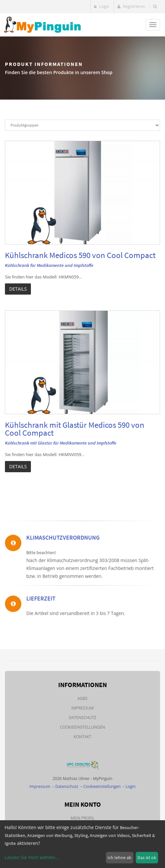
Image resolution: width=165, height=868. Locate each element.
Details (18, 289)
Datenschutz (82, 718)
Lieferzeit (41, 618)
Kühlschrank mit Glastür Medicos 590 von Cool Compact (75, 429)
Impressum (82, 708)
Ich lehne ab (119, 857)
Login (102, 6)
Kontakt (82, 737)
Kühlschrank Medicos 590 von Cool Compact (80, 255)
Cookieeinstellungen (82, 727)
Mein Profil (83, 818)
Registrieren (131, 6)
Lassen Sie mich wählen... (32, 857)
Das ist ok (147, 857)
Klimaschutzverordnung (63, 578)
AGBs (83, 698)
